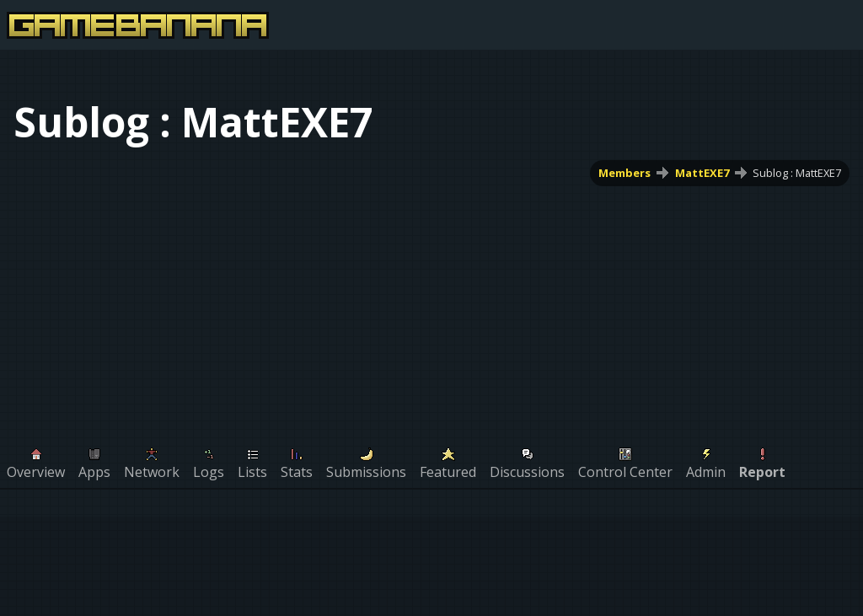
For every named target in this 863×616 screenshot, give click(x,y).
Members (624, 173)
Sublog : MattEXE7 (797, 173)
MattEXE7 (702, 173)
